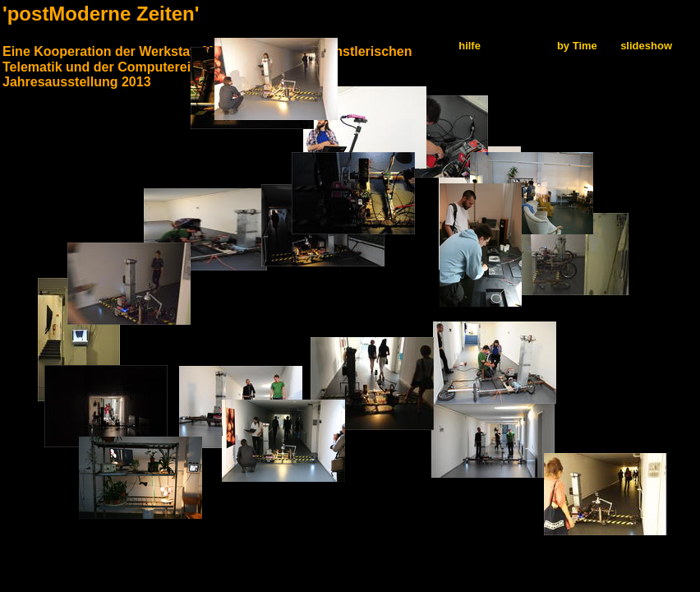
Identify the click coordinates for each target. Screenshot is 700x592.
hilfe (470, 46)
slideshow (646, 46)
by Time (577, 46)
